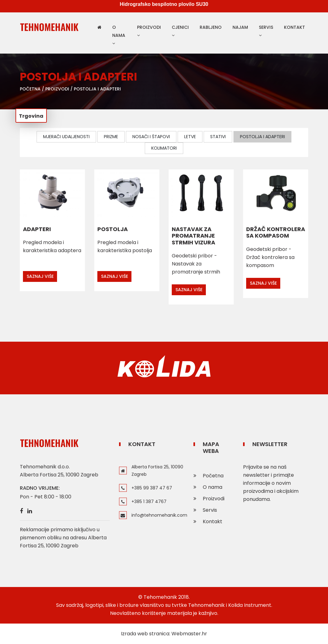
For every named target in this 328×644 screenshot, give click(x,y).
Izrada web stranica (145, 634)
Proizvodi (149, 31)
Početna (30, 89)
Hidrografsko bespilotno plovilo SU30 (164, 5)
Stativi (218, 137)
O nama (119, 35)
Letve (190, 137)
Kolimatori (164, 148)
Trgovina (31, 116)
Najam (240, 27)
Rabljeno (211, 27)
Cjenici (180, 31)
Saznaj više (40, 276)
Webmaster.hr (189, 634)
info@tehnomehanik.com (159, 515)
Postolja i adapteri (97, 89)
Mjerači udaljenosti (66, 137)
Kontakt (295, 27)
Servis (266, 31)
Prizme (111, 137)
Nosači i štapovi (151, 137)
